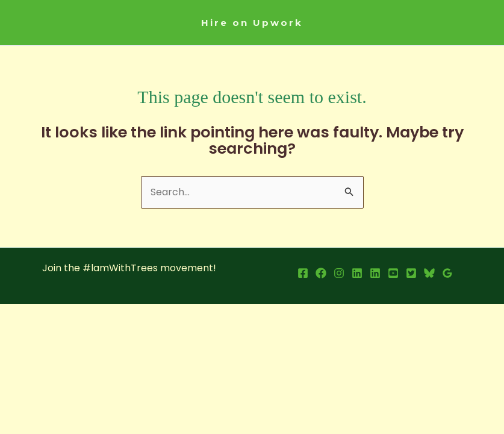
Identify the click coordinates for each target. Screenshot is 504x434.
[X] (411, 273)
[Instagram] (339, 273)
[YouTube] (393, 273)
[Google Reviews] (447, 273)
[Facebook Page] (321, 273)
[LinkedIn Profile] (357, 273)
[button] (252, 23)
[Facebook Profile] (303, 273)
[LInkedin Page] (375, 273)
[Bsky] (429, 273)
